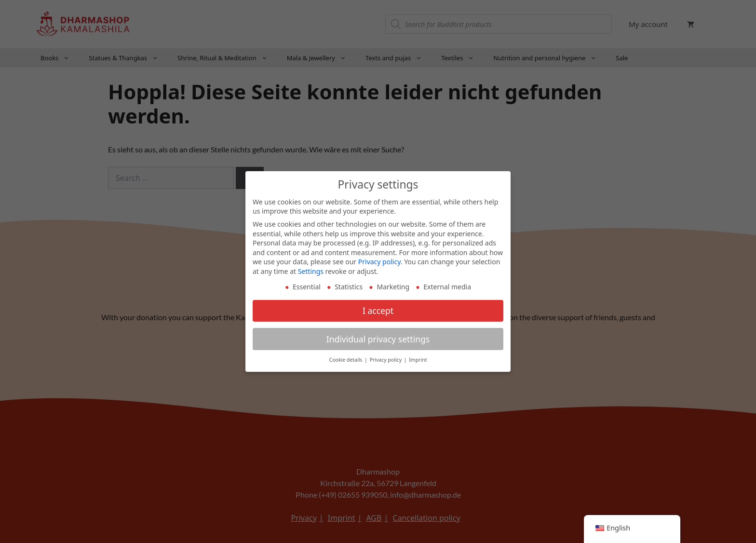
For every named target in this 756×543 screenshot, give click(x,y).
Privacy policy (379, 261)
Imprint (418, 359)
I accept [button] (378, 309)
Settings (311, 270)
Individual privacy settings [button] (378, 338)
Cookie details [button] (347, 359)
